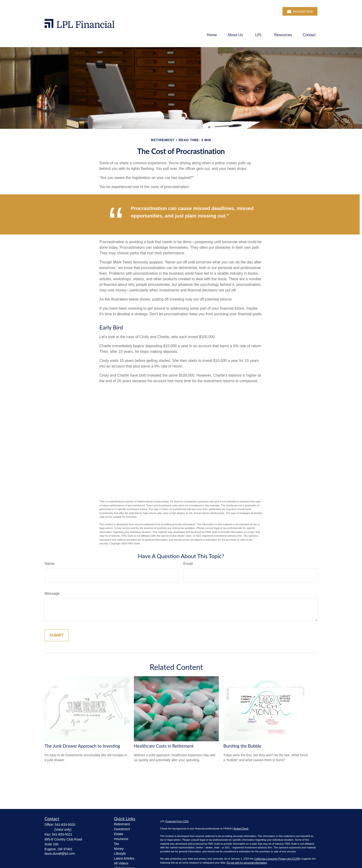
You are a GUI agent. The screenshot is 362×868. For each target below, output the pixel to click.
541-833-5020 (65, 825)
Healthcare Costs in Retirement (164, 746)
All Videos (121, 863)
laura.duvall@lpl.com (60, 854)
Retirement (122, 824)
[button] (212, 35)
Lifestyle (120, 854)
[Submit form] (57, 635)
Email (188, 564)
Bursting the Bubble (242, 746)
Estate (119, 834)
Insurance (121, 839)
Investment (122, 829)
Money (119, 849)
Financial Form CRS (177, 821)
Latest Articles (124, 858)
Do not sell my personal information (247, 863)
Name (50, 564)
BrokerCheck (241, 829)
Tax (117, 844)
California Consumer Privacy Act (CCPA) (277, 859)
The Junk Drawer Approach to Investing (82, 746)
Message (52, 593)
